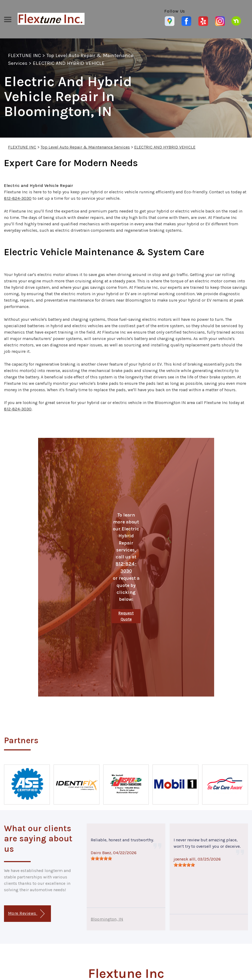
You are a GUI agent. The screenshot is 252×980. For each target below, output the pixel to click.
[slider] (101, 858)
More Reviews (26, 914)
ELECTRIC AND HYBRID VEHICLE (69, 63)
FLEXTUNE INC (24, 55)
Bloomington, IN (107, 919)
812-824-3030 (18, 198)
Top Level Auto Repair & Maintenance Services (85, 147)
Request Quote (126, 616)
